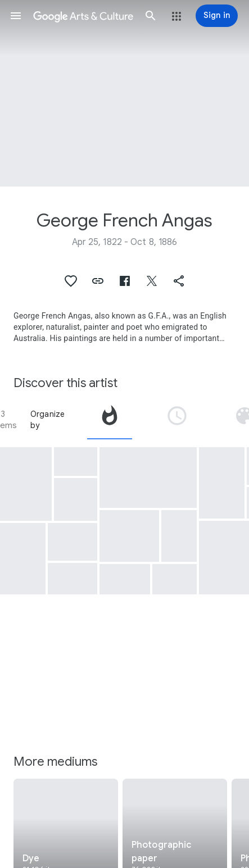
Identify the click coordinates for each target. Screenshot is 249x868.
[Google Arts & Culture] (83, 16)
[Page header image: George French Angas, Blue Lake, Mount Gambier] (124, 93)
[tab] (110, 420)
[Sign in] (217, 16)
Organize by (48, 420)
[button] (16, 16)
